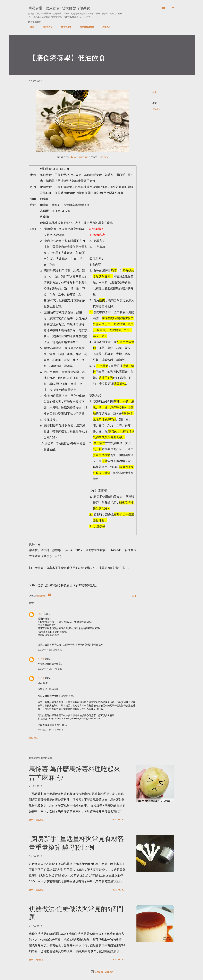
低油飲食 (157, 109)
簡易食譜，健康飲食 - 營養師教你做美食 (59, 8)
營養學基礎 (65, 27)
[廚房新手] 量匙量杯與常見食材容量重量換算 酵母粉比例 (77, 843)
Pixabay (103, 157)
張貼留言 (34, 738)
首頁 (30, 27)
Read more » (119, 820)
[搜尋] (163, 8)
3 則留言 (39, 960)
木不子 (41, 659)
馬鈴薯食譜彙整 (85, 27)
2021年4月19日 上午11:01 (51, 730)
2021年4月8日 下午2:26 (50, 669)
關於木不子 (46, 27)
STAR (40, 614)
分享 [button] (154, 92)
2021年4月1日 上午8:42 (50, 650)
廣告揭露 (105, 27)
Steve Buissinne (80, 157)
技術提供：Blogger (102, 972)
